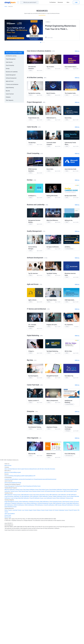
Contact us (36, 581)
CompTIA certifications (49, 617)
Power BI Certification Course (36, 610)
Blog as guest (18, 584)
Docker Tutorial (49, 622)
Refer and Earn (8, 577)
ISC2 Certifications (9, 617)
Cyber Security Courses (68, 614)
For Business (53, 2)
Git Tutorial (56, 622)
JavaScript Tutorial (17, 622)
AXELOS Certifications (19, 617)
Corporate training (9, 591)
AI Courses (76, 617)
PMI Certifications (39, 617)
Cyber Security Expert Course (25, 603)
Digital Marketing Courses (11, 619)
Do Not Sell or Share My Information (47, 581)
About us (7, 581)
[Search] (38, 2)
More (68, 2)
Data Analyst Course (44, 601)
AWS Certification (54, 607)
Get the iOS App (17, 595)
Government (53, 591)
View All (77, 51)
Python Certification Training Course (65, 610)
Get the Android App (9, 595)
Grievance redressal (29, 581)
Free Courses (8, 588)
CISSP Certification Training (46, 608)
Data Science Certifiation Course (31, 601)
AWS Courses (58, 617)
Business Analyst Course (38, 603)
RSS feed (25, 588)
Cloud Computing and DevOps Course (32, 598)
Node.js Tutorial (41, 622)
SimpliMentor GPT (31, 588)
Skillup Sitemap (14, 588)
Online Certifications (24, 614)
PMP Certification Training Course (12, 607)
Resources (60, 2)
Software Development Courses (45, 615)
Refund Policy (8, 629)
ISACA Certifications (29, 617)
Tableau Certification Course (59, 608)
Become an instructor (9, 584)
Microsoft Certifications (68, 617)
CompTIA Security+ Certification (12, 608)
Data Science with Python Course (41, 607)
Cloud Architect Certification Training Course (59, 601)
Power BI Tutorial (73, 622)
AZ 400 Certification (25, 608)
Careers (10, 581)
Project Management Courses (11, 614)
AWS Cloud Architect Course (70, 603)
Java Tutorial (25, 622)
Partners (49, 591)
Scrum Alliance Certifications (30, 615)
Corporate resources (42, 591)
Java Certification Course (50, 610)
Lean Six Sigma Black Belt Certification (20, 610)
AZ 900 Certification (72, 607)
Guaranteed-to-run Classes (31, 591)
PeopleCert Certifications (17, 615)
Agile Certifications (44, 614)
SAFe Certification (34, 608)
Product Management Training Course (13, 598)
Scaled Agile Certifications (72, 615)
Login (76, 2)
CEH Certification (62, 607)
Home (6, 6)
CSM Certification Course (27, 607)
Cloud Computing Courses (56, 614)
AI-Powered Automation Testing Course (54, 603)
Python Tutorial (8, 622)
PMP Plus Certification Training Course (14, 601)
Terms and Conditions (10, 626)
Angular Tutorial (33, 622)
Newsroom (15, 581)
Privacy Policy (8, 627)
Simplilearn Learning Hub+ (19, 591)
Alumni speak (21, 581)
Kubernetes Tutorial (63, 622)
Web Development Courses (59, 615)
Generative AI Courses (34, 614)
